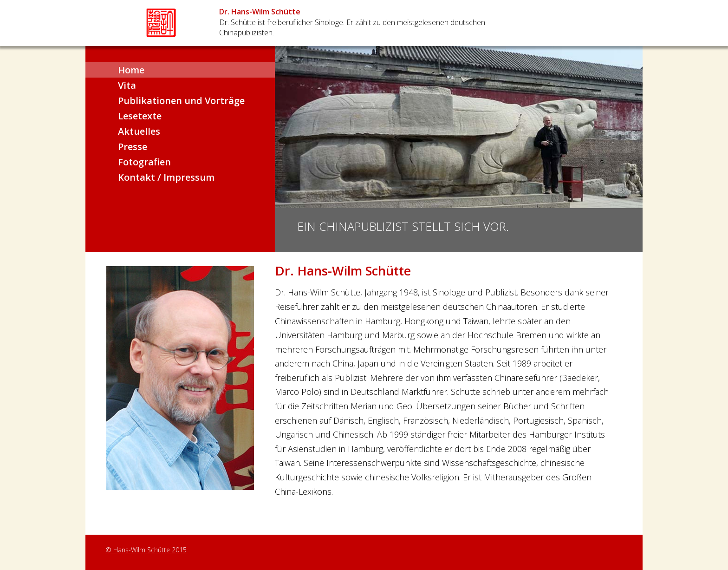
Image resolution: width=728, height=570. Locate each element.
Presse (133, 147)
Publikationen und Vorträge (181, 101)
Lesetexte (140, 116)
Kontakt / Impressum (166, 177)
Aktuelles (139, 131)
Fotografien (144, 162)
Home (131, 70)
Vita (127, 85)
